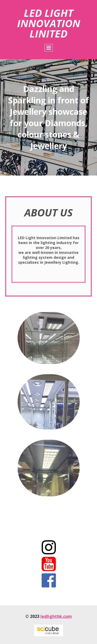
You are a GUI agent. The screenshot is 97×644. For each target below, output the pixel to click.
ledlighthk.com (56, 616)
